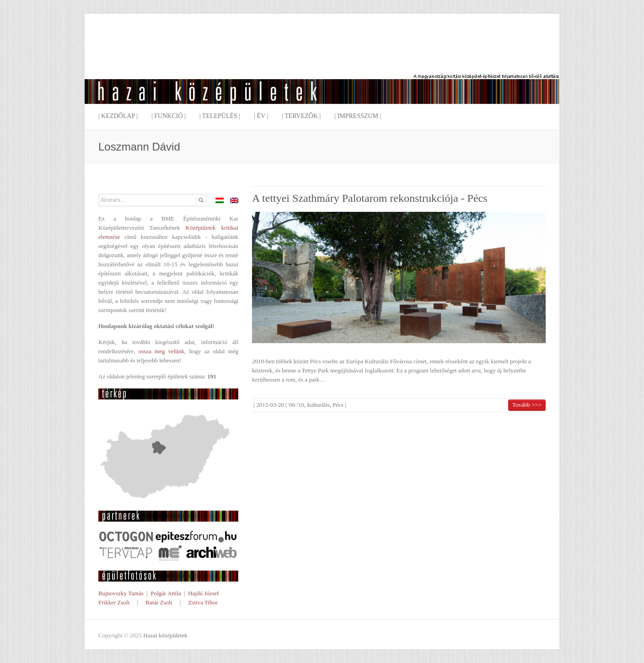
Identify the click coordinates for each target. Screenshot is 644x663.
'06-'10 (296, 405)
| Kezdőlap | (118, 116)
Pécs (338, 405)
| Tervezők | (301, 116)
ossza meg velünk (161, 351)
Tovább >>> (527, 405)
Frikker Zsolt (114, 602)
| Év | (261, 116)
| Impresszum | (358, 116)
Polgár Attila (166, 593)
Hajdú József (204, 593)
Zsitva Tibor (203, 602)
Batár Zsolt (159, 602)
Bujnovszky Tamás (121, 593)
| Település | (220, 116)
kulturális (318, 405)
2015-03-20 (270, 405)
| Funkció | (169, 116)
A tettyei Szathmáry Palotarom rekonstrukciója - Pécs (370, 198)
